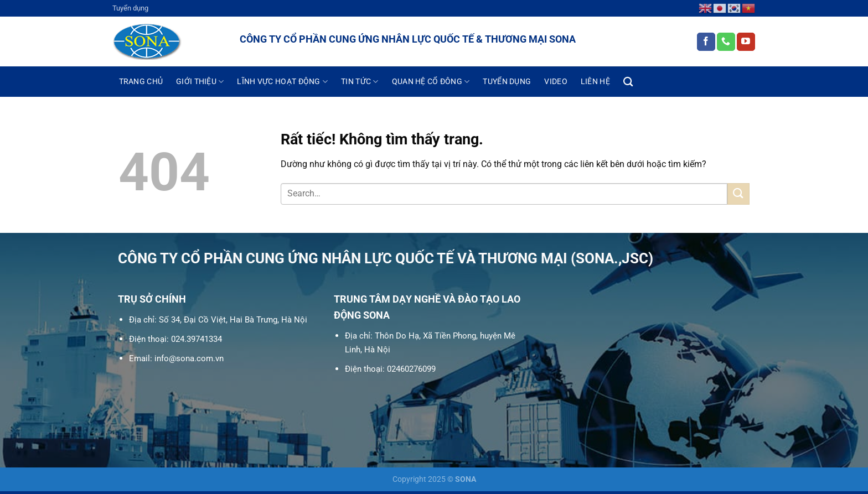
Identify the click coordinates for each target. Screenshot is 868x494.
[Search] (628, 82)
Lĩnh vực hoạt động (282, 82)
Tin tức (360, 82)
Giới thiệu (200, 82)
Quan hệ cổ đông (431, 82)
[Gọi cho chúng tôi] (726, 42)
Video (556, 82)
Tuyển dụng (130, 8)
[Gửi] (738, 194)
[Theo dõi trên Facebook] (706, 42)
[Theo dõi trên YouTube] (746, 42)
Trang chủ (141, 82)
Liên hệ (595, 82)
